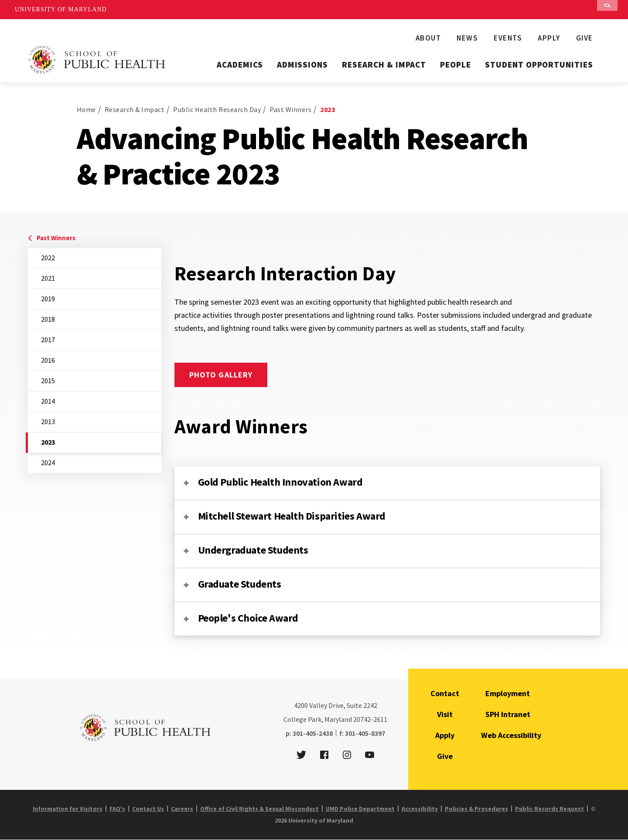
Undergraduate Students (253, 550)
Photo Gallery (221, 375)
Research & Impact (384, 65)
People (456, 65)
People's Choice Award (248, 618)
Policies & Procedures (476, 809)
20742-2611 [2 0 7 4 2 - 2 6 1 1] (370, 719)
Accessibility (420, 809)
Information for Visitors (68, 809)
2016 (48, 360)
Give (585, 38)
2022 (48, 258)
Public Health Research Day (217, 109)
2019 (48, 299)
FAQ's (117, 809)
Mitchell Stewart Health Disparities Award (292, 516)
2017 (48, 340)
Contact (445, 693)
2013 (48, 422)
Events (508, 38)
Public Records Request (549, 809)
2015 (48, 381)
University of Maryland (61, 9)
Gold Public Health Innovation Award (280, 482)
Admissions (303, 65)
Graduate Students (240, 584)
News (467, 38)
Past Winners (290, 109)
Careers (182, 809)
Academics (240, 65)
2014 (48, 401)
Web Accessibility (511, 735)
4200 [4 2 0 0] (301, 705)
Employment (508, 693)
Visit (445, 714)
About (428, 38)
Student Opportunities (539, 65)
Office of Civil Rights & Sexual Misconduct (259, 809)
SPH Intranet (508, 714)
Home (86, 109)
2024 (48, 463)
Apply (549, 38)
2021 (48, 278)
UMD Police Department (360, 809)
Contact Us (148, 809)
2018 (48, 319)
